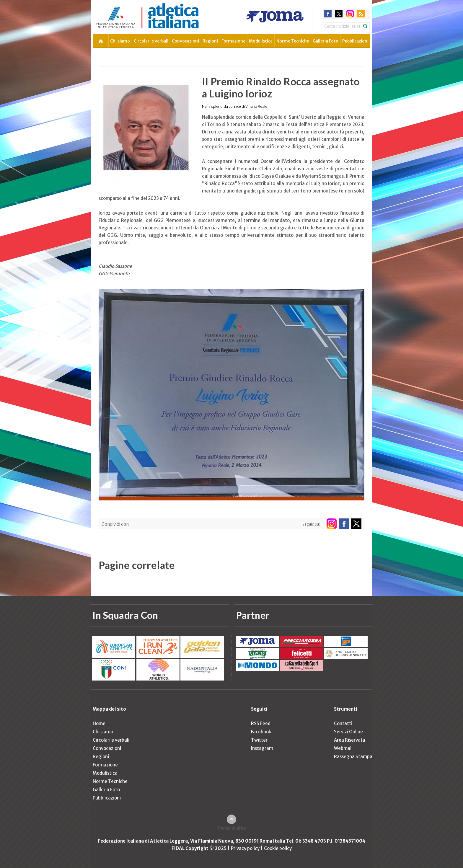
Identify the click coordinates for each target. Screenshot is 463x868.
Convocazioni (185, 41)
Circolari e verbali (151, 41)
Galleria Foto (326, 41)
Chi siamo (120, 41)
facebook (328, 14)
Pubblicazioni (355, 41)
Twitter (259, 740)
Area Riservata (350, 740)
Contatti (343, 723)
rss (361, 14)
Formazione (233, 41)
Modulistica (261, 41)
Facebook (261, 732)
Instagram (262, 748)
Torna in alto (232, 828)
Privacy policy (245, 848)
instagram (350, 14)
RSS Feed (261, 723)
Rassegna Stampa (353, 757)
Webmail (343, 748)
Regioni (210, 41)
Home (99, 723)
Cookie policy (278, 848)
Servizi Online (348, 732)
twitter (339, 14)
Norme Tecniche (293, 41)
